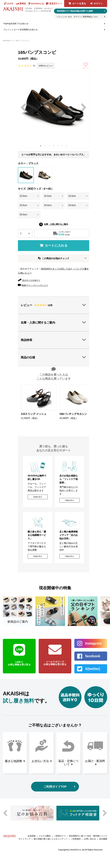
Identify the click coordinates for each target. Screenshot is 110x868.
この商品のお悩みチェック (56, 258)
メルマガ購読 (45, 836)
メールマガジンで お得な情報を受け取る (55, 663)
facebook (93, 656)
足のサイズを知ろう (31, 280)
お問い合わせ (90, 839)
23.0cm (78, 196)
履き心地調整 (13, 761)
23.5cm (29, 205)
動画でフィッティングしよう (35, 285)
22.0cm (29, 196)
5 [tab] (58, 146)
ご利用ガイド (60, 836)
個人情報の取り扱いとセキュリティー (51, 839)
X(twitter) (93, 669)
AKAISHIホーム (8, 41)
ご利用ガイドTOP (55, 787)
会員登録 (32, 836)
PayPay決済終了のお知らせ (16, 24)
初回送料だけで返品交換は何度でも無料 (75, 11)
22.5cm (54, 196)
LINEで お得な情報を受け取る (19, 663)
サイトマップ (24, 839)
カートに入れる (56, 246)
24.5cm (78, 205)
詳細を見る (38, 497)
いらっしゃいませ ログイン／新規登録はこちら (77, 17)
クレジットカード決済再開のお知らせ (21, 30)
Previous (23, 108)
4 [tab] (54, 146)
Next (84, 108)
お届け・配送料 (95, 761)
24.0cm (54, 205)
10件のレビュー (46, 66)
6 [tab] (62, 146)
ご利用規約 (76, 839)
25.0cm (29, 215)
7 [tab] (66, 146)
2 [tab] (45, 146)
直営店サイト (56, 3)
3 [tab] (49, 146)
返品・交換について (68, 763)
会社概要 (103, 839)
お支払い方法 (40, 761)
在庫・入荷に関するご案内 (56, 224)
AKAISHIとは (37, 3)
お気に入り (86, 68)
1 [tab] (41, 146)
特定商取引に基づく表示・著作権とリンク (88, 836)
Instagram (93, 643)
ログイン (98, 3)
